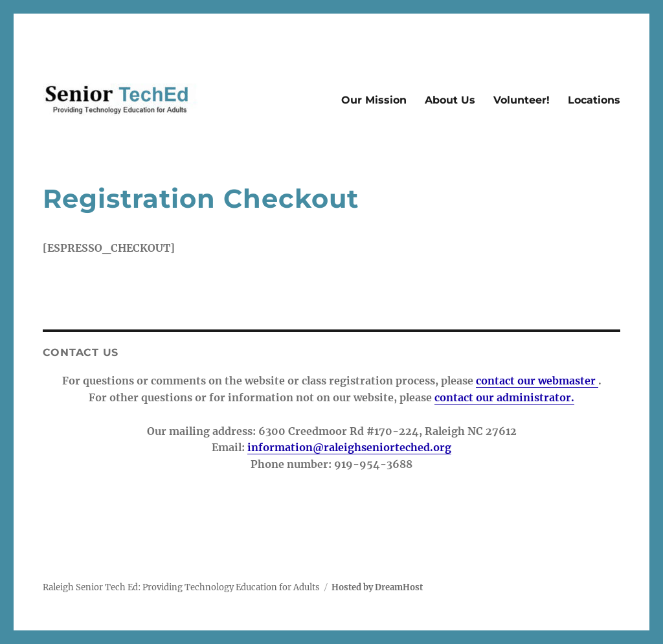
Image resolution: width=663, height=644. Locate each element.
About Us (450, 100)
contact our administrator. (504, 397)
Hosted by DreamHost (377, 587)
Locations (594, 100)
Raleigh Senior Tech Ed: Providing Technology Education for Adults (181, 587)
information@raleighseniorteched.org (349, 447)
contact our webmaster (537, 381)
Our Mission (374, 100)
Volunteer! (522, 100)
